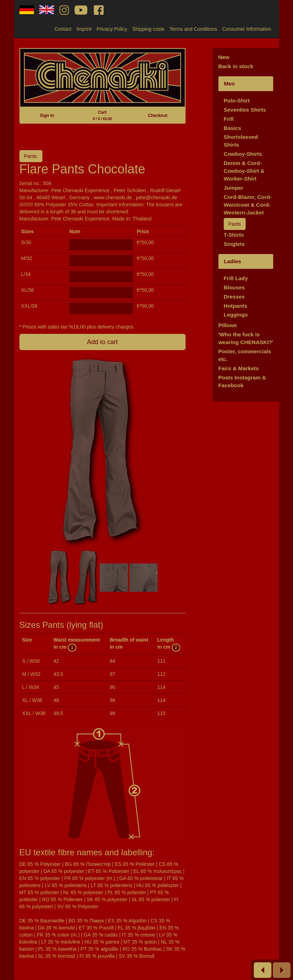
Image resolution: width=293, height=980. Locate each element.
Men (229, 84)
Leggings (236, 315)
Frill (229, 119)
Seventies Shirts (245, 110)
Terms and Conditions (193, 29)
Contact (63, 29)
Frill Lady (236, 278)
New (224, 57)
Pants (235, 224)
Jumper (234, 188)
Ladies (232, 261)
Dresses (234, 297)
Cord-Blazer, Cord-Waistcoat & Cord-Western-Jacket (248, 205)
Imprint (84, 29)
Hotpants (236, 306)
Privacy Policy (112, 29)
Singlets (234, 244)
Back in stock (236, 66)
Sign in (47, 116)
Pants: (31, 156)
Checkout (158, 116)
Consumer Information (247, 29)
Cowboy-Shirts (243, 154)
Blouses (234, 287)
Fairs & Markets (238, 368)
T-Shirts (234, 235)
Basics (233, 128)
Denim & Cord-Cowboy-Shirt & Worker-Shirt (244, 171)
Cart (102, 115)
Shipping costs (148, 29)
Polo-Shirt (237, 101)
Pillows (227, 325)
